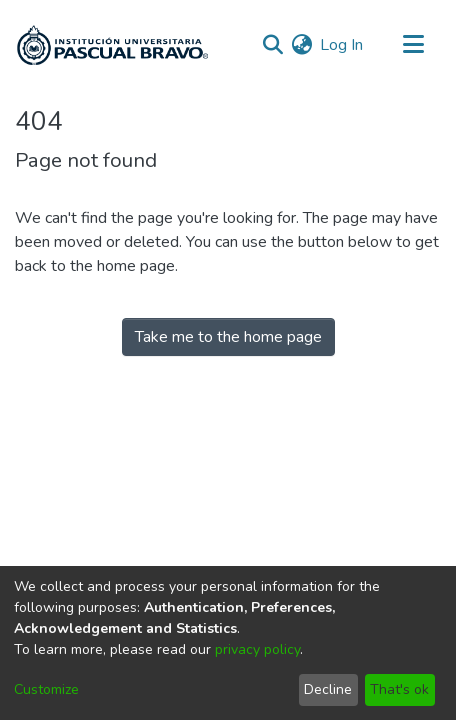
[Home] (112, 45)
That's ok (399, 689)
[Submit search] (272, 45)
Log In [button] (342, 45)
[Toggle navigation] (413, 45)
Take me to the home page (228, 337)
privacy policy (257, 649)
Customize (46, 689)
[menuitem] (301, 45)
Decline (328, 689)
